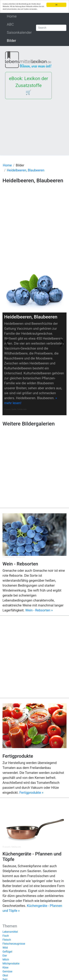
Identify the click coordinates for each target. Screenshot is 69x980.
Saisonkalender (19, 33)
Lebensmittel (10, 932)
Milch (6, 960)
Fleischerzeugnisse (14, 944)
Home (19, 16)
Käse (5, 968)
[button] (7, 342)
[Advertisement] (34, 125)
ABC (10, 24)
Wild (5, 948)
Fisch (6, 936)
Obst (5, 975)
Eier (5, 956)
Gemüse (7, 971)
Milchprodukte (11, 964)
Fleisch (7, 940)
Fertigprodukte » (31, 793)
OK (56, 5)
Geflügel (7, 952)
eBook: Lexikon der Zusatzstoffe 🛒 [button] (28, 85)
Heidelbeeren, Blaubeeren (26, 170)
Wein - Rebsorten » (39, 610)
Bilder (11, 41)
